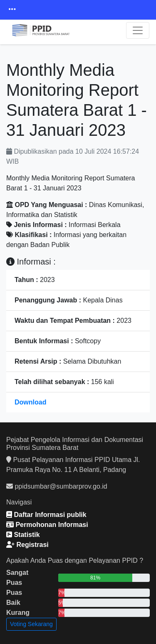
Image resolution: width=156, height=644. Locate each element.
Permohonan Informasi (47, 525)
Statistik (23, 535)
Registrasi (27, 545)
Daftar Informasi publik (46, 515)
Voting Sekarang (31, 624)
